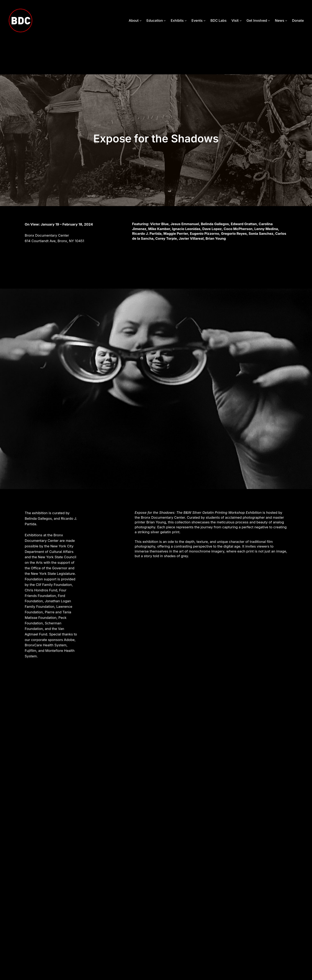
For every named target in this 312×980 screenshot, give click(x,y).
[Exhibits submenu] (186, 20)
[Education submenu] (165, 20)
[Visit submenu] (241, 20)
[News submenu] (286, 20)
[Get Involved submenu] (269, 20)
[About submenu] (141, 20)
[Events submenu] (205, 20)
